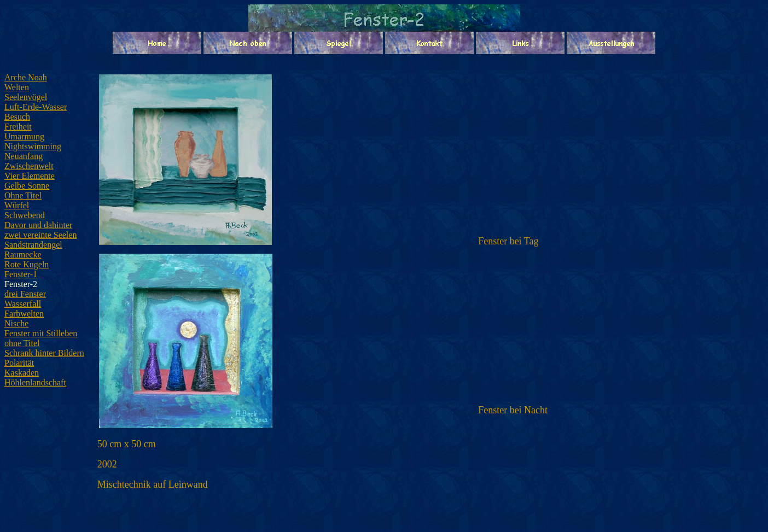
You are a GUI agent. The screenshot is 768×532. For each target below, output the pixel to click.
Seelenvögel (26, 97)
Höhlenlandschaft (35, 382)
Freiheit (18, 127)
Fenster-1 (21, 274)
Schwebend (25, 215)
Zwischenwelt (29, 166)
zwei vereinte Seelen (40, 235)
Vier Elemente (30, 176)
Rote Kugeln (27, 264)
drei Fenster (25, 294)
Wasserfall (23, 304)
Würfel (17, 205)
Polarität (19, 363)
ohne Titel (22, 343)
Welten (17, 87)
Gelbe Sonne (27, 186)
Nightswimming (33, 146)
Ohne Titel (23, 195)
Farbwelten (24, 314)
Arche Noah (26, 77)
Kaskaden (22, 373)
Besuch (17, 117)
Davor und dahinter (38, 225)
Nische (16, 323)
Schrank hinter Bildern (44, 353)
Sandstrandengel (33, 245)
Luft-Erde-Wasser (36, 107)
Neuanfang (24, 156)
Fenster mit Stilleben (41, 333)
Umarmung (24, 136)
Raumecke (23, 255)
